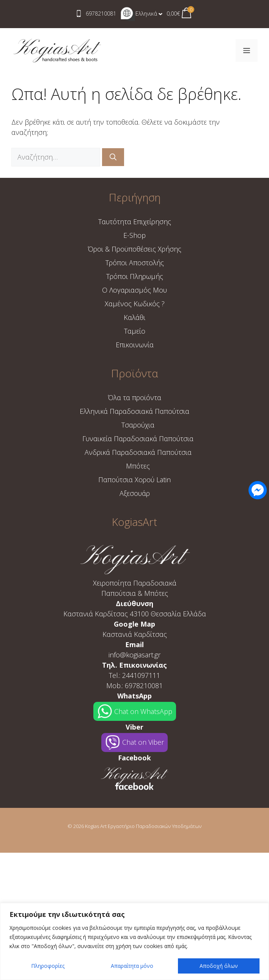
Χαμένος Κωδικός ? (135, 304)
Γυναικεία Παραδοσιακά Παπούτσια (138, 439)
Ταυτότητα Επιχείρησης (135, 222)
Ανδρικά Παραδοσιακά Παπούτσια (138, 452)
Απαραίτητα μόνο (132, 966)
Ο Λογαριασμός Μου (134, 290)
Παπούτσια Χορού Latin (134, 480)
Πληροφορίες (48, 966)
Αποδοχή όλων (219, 966)
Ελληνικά (139, 13)
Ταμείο (135, 331)
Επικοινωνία (135, 345)
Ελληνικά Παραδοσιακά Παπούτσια (134, 411)
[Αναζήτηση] (113, 157)
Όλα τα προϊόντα (135, 397)
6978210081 (101, 13)
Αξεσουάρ (135, 493)
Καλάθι (134, 317)
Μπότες (138, 466)
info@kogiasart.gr (134, 655)
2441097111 (141, 675)
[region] (134, 941)
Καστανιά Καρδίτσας (135, 634)
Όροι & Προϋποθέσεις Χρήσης (135, 249)
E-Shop (134, 235)
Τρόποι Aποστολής (135, 263)
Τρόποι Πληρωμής (135, 276)
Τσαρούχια (138, 425)
